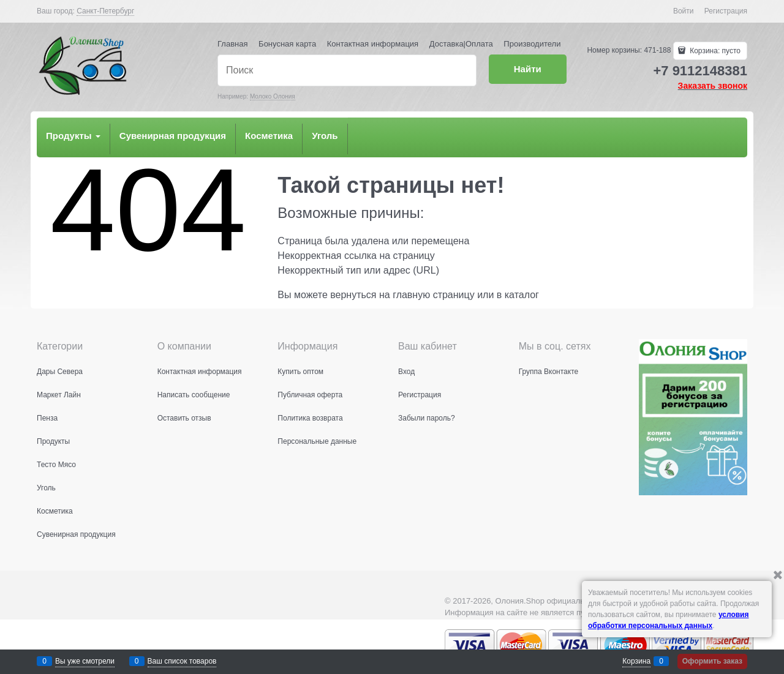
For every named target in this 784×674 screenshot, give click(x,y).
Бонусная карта (287, 44)
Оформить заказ (712, 661)
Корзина (636, 661)
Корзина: (714, 51)
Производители (532, 44)
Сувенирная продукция (173, 136)
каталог (522, 295)
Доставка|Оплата (461, 44)
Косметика (269, 136)
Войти (684, 11)
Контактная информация (373, 44)
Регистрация (726, 11)
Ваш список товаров (182, 661)
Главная (232, 44)
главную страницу (434, 295)
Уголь (325, 136)
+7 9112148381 (700, 71)
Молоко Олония (273, 96)
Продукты (73, 136)
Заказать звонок (713, 86)
